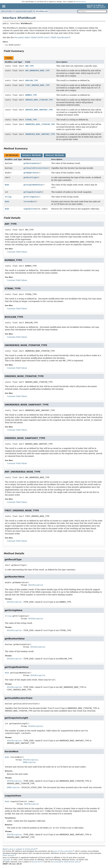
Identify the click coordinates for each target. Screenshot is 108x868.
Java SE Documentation (63, 851)
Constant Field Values (17, 252)
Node (7, 185)
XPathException (36, 585)
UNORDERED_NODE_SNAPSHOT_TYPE (40, 134)
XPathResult (42, 11)
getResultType (30, 177)
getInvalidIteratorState (36, 168)
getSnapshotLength (32, 192)
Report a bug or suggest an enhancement (19, 849)
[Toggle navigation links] (4, 6)
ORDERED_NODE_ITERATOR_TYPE (39, 100)
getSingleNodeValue (33, 185)
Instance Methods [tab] (32, 155)
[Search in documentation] (92, 11)
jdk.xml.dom (7, 11)
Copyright (7, 860)
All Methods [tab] (12, 155)
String (8, 197)
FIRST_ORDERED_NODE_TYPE (38, 85)
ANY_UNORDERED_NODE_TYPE (38, 71)
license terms (81, 2)
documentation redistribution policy (65, 862)
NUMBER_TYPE (31, 95)
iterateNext (29, 202)
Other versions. (9, 855)
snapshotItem (30, 209)
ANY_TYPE (30, 66)
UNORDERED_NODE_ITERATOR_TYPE (40, 124)
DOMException (29, 762)
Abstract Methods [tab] (55, 155)
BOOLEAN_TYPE (32, 80)
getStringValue (31, 197)
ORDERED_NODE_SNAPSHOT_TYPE (39, 110)
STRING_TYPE (31, 120)
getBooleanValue (31, 163)
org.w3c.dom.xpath (24, 11)
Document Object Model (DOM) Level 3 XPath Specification (42, 37)
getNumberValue (31, 173)
